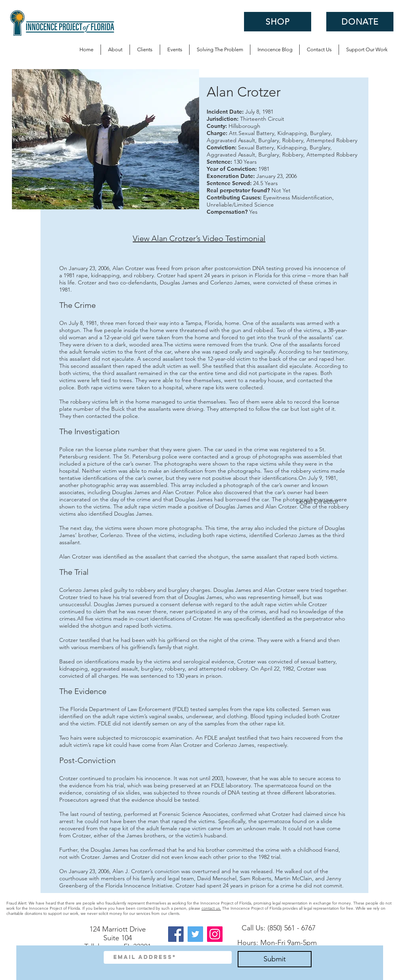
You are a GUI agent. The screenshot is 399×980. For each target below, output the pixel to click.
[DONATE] (360, 22)
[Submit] (275, 959)
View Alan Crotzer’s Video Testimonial (199, 238)
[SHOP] (278, 22)
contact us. (211, 908)
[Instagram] (215, 934)
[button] (220, 50)
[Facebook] (176, 934)
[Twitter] (195, 934)
